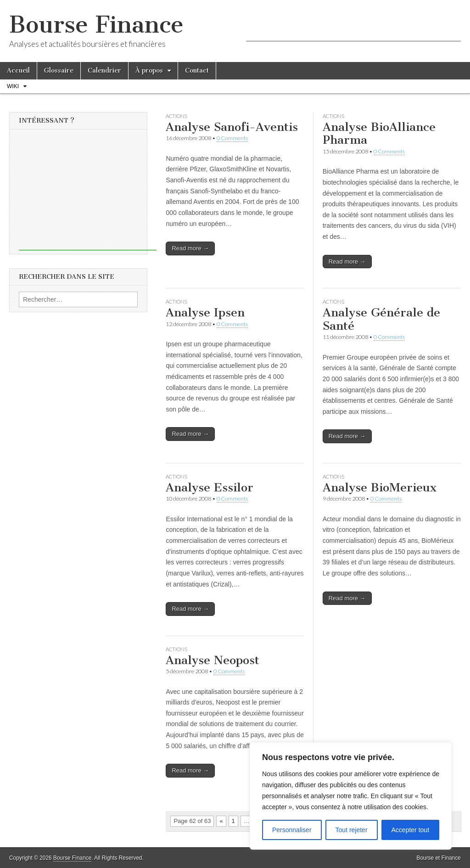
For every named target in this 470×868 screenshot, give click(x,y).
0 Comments (232, 138)
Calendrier (104, 70)
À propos (149, 70)
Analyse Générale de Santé (381, 319)
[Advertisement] (353, 28)
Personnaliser (292, 830)
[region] (351, 796)
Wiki (13, 86)
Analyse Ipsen (205, 313)
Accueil (18, 70)
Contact (197, 70)
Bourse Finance (96, 25)
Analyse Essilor (210, 488)
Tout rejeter (352, 830)
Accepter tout (411, 830)
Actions (176, 116)
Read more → (190, 248)
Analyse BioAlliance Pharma (379, 134)
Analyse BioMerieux (380, 488)
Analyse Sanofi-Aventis (232, 127)
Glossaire (59, 70)
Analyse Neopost (213, 660)
